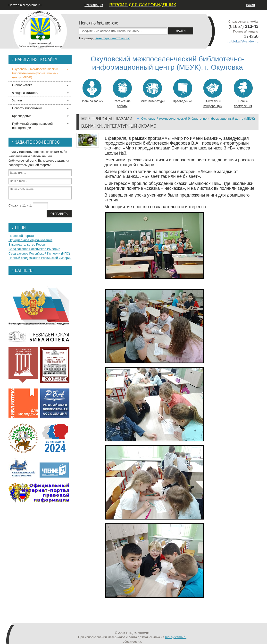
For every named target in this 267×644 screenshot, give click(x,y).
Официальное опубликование (30, 240)
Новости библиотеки (27, 108)
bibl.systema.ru (176, 637)
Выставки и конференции (213, 93)
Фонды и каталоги (25, 93)
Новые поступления (243, 93)
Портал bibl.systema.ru (25, 5)
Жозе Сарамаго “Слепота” (112, 38)
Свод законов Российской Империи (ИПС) (39, 253)
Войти (250, 5)
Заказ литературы (152, 91)
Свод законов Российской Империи (34, 249)
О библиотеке (22, 85)
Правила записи (92, 91)
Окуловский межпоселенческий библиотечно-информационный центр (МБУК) (198, 119)
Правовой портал (21, 236)
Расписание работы (122, 93)
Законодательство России (28, 244)
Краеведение (183, 91)
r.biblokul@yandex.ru (243, 41)
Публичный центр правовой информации (32, 126)
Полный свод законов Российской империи (40, 258)
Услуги (17, 100)
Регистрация (94, 5)
